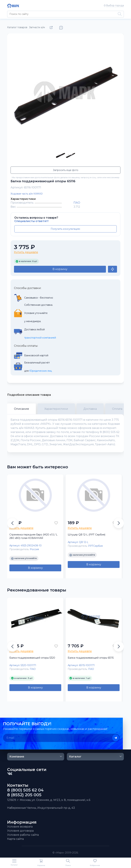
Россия (34, 549)
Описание (21, 409)
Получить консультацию (65, 229)
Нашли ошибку (61, 28)
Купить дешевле (26, 252)
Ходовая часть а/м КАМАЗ (27, 194)
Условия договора (20, 831)
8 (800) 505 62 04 (25, 790)
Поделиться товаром (52, 28)
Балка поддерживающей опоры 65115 (91, 658)
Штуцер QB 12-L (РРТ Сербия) (86, 535)
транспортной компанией (40, 338)
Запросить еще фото (66, 170)
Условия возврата (20, 827)
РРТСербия (95, 546)
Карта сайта (15, 839)
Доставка (90, 409)
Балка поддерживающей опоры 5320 (32, 658)
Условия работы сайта (23, 835)
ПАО (77, 203)
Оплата (117, 409)
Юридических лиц (41, 371)
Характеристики (56, 409)
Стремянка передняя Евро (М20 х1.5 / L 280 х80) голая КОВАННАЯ (33, 536)
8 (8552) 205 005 (24, 795)
